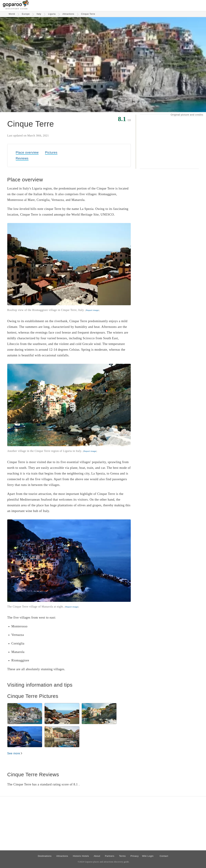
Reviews (22, 158)
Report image (92, 310)
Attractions (68, 14)
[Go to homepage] (16, 6)
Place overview (27, 152)
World (12, 14)
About (97, 856)
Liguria (52, 14)
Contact (164, 856)
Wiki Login (148, 856)
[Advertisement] (169, 142)
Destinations (45, 856)
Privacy (135, 856)
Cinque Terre (88, 14)
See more (14, 753)
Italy (39, 14)
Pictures (51, 152)
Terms (122, 856)
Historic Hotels (81, 856)
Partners (110, 856)
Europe (26, 14)
